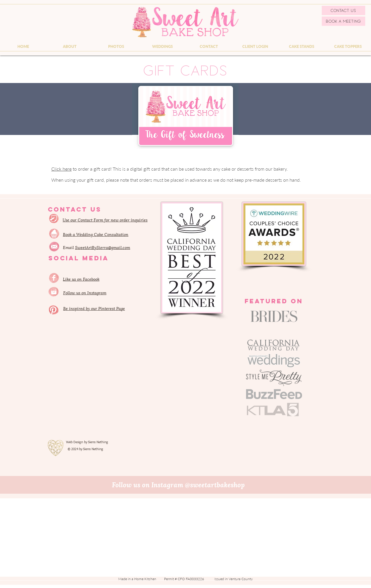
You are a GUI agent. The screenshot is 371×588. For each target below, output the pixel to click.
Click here (61, 169)
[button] (70, 46)
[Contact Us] (343, 10)
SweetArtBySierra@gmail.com (103, 247)
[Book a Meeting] (343, 21)
